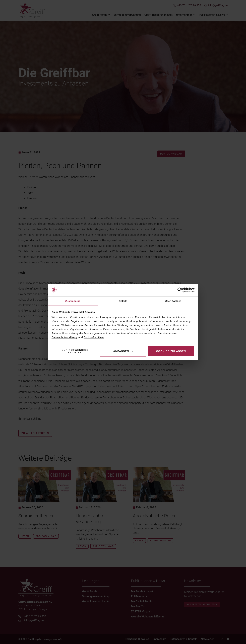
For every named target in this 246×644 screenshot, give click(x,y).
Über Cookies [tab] (173, 301)
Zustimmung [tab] (73, 301)
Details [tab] (123, 301)
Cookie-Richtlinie (94, 337)
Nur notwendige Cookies (75, 351)
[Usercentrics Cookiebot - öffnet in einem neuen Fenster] (180, 290)
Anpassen (123, 351)
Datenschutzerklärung (65, 337)
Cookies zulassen (171, 351)
